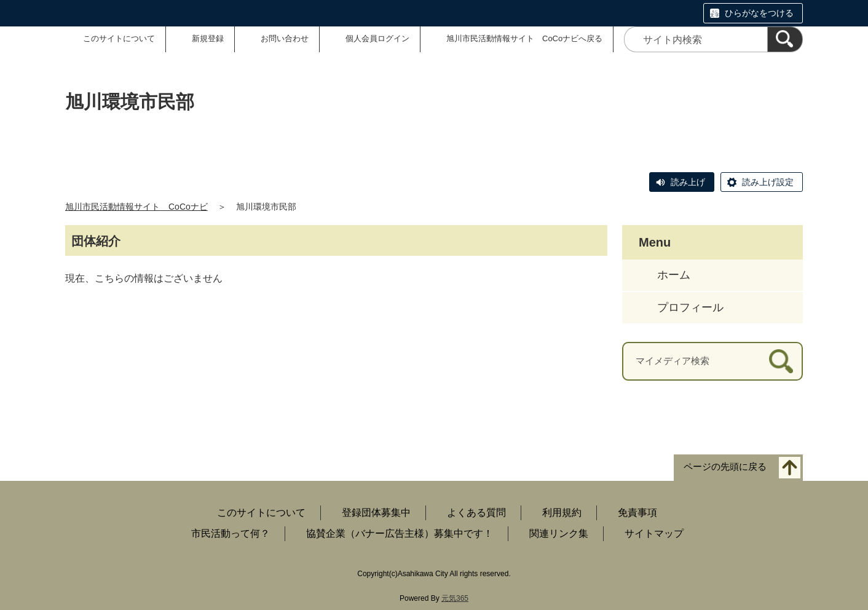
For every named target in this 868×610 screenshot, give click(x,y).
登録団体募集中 (376, 513)
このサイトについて (119, 38)
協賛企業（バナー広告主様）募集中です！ (400, 533)
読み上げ (688, 182)
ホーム (674, 275)
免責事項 (637, 513)
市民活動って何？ (231, 533)
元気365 (455, 598)
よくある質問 (476, 513)
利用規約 (562, 513)
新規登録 (208, 38)
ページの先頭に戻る (725, 466)
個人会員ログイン (377, 38)
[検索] (785, 39)
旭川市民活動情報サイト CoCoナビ (136, 207)
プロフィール (690, 307)
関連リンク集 (559, 533)
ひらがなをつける (759, 13)
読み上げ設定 (768, 182)
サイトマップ (654, 533)
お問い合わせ (285, 38)
